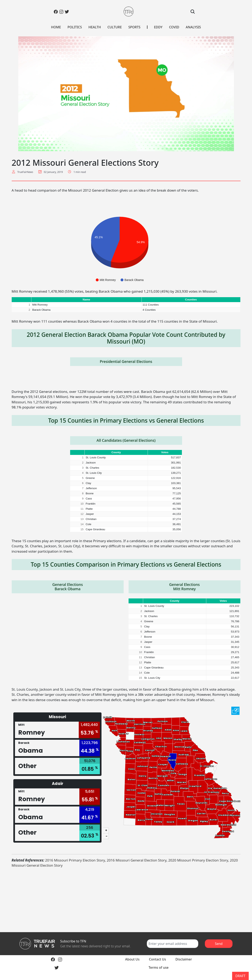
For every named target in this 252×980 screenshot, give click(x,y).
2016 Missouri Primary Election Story (75, 860)
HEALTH (95, 27)
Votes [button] (165, 452)
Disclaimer (184, 959)
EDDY (158, 27)
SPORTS (134, 27)
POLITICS (75, 27)
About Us (132, 959)
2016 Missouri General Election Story (136, 860)
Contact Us (157, 959)
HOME (56, 27)
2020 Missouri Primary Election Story (198, 860)
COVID (174, 27)
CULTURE (115, 27)
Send (219, 944)
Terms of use (158, 967)
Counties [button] (191, 300)
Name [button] (86, 300)
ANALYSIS (193, 27)
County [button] (116, 452)
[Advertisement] (126, 900)
